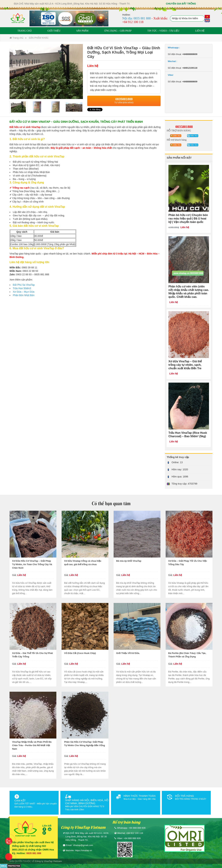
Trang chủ (16, 38)
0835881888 (184, 127)
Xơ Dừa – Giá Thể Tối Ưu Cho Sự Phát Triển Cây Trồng (32, 655)
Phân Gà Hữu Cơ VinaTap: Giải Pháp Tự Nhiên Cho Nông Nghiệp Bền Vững (85, 744)
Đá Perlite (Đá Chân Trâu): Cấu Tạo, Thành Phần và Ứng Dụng (187, 655)
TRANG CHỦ (25, 31)
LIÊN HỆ (200, 31)
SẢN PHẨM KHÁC (39, 38)
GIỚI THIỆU (54, 31)
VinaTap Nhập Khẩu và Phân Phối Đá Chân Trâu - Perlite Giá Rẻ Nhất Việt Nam (32, 745)
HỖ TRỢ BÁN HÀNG (179, 131)
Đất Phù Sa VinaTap (24, 285)
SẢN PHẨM (82, 31)
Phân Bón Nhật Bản (24, 295)
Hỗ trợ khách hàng (177, 140)
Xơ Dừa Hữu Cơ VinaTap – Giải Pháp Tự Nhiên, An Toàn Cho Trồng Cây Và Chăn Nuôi (32, 564)
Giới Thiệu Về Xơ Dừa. (128, 653)
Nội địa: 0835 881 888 (136, 18)
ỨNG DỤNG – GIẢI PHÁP (118, 31)
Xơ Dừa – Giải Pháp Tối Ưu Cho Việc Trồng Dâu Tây (188, 563)
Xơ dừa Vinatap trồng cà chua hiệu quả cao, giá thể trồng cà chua (83, 563)
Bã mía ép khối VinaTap (129, 561)
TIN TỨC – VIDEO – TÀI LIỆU (163, 31)
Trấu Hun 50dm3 (22, 288)
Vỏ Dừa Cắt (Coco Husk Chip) (80, 653)
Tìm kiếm (202, 19)
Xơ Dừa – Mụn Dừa (24, 292)
